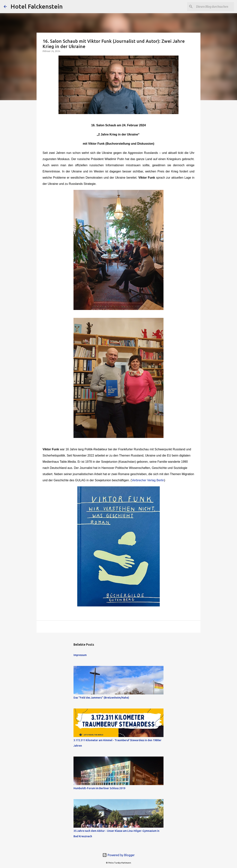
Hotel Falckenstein (37, 6)
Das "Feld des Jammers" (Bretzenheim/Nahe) (101, 698)
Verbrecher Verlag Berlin (148, 480)
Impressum (80, 655)
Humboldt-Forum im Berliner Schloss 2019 (99, 788)
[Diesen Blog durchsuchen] (214, 7)
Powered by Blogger (118, 855)
